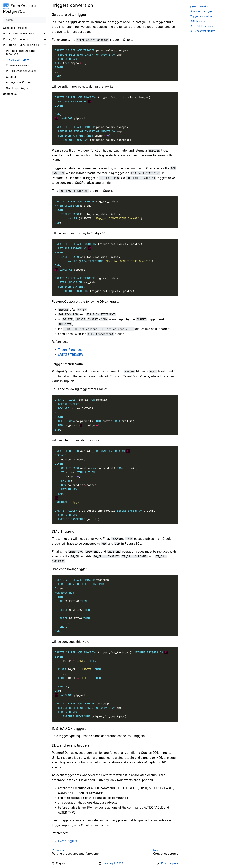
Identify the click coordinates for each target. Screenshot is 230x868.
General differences (15, 28)
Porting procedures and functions (21, 52)
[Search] (24, 20)
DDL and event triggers (203, 31)
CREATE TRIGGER (70, 355)
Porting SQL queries (15, 39)
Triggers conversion (18, 60)
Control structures (17, 65)
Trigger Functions (70, 350)
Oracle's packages (17, 88)
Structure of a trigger (202, 12)
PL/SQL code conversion (21, 71)
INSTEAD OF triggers (202, 26)
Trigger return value (201, 16)
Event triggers (68, 841)
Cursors (11, 77)
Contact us (10, 94)
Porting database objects (19, 34)
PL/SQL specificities (19, 82)
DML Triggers (198, 21)
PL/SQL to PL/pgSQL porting (21, 45)
